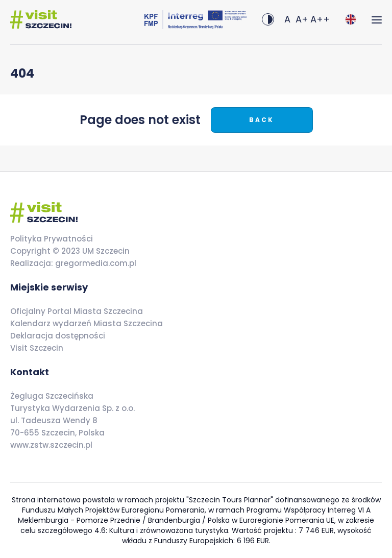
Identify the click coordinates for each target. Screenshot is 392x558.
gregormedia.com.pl (95, 263)
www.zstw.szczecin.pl (51, 445)
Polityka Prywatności (52, 239)
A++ (320, 19)
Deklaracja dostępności (58, 336)
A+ (302, 19)
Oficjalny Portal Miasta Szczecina (77, 311)
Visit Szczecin (37, 348)
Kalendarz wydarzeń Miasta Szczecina (87, 323)
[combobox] (351, 19)
